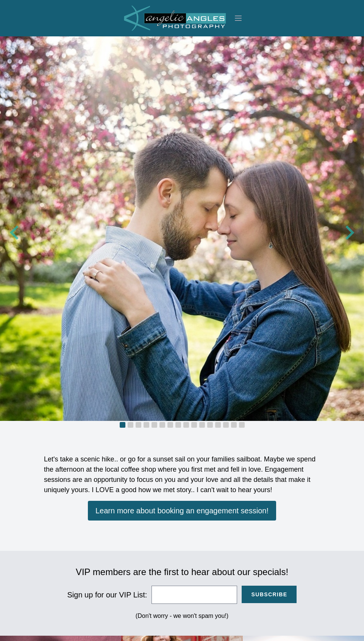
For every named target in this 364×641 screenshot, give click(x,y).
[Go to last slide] (15, 233)
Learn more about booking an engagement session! (182, 511)
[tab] (123, 425)
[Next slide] (349, 233)
